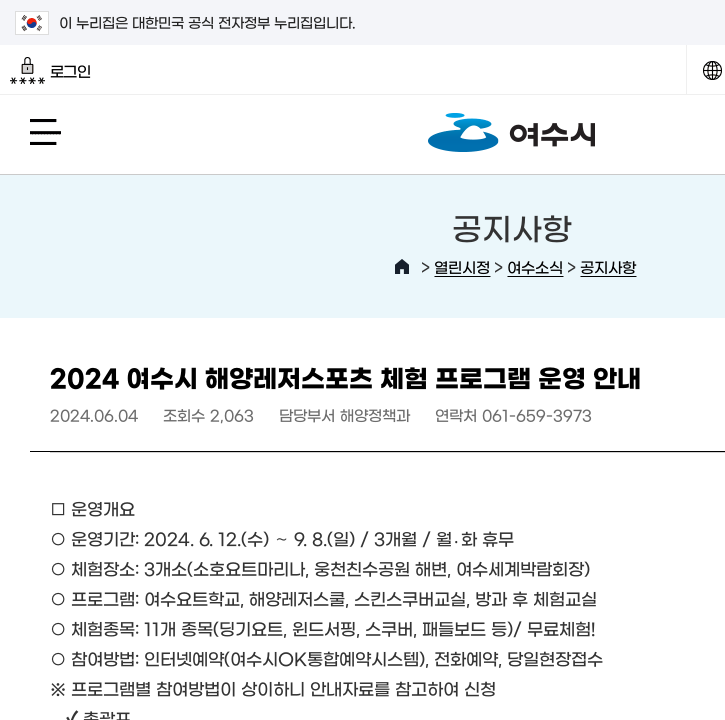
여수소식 (535, 266)
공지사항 (608, 266)
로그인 (50, 71)
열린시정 (462, 266)
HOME (402, 267)
